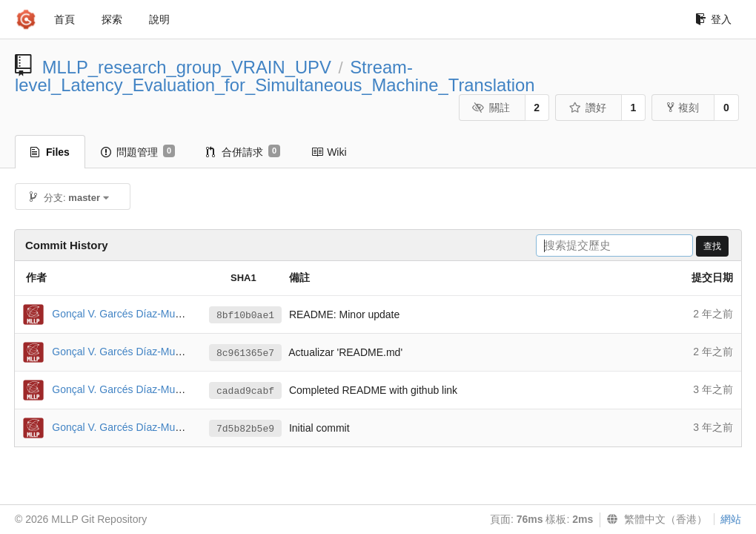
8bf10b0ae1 (245, 316)
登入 (713, 19)
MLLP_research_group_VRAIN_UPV (187, 67)
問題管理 (138, 151)
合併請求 (243, 151)
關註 (491, 108)
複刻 (683, 108)
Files (50, 152)
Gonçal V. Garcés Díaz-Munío (120, 314)
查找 (712, 246)
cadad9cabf (245, 391)
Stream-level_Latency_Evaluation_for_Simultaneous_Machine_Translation (275, 76)
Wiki (329, 152)
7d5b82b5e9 (245, 429)
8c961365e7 (245, 353)
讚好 (587, 108)
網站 (731, 519)
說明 (159, 19)
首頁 (64, 19)
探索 (112, 19)
